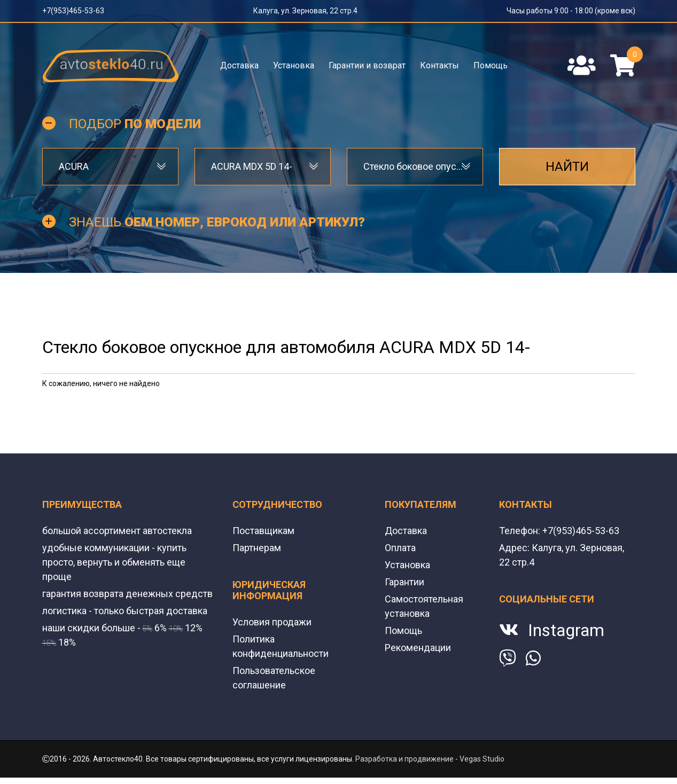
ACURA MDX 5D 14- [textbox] (252, 166)
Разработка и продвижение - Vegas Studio (430, 759)
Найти (567, 167)
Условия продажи (272, 622)
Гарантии (404, 582)
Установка (294, 65)
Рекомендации (418, 648)
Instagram (566, 630)
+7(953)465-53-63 (73, 11)
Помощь (491, 65)
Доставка (239, 65)
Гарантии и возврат (367, 65)
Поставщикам (263, 531)
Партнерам (257, 548)
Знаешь (217, 222)
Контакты (439, 65)
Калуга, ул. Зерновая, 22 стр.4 (305, 11)
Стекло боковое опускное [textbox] (415, 166)
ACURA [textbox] (74, 166)
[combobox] (110, 167)
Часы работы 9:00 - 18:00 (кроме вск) (571, 11)
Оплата (400, 548)
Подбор (135, 124)
